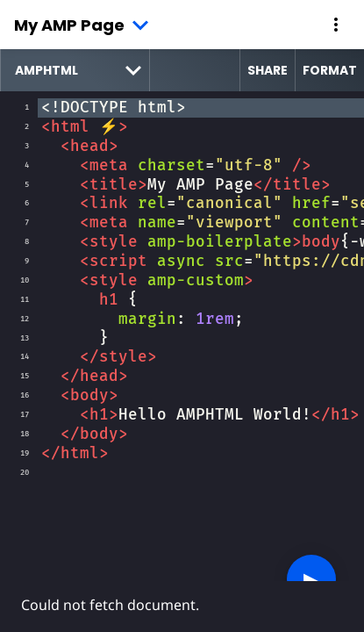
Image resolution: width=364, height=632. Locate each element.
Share (268, 70)
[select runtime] (75, 70)
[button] (336, 25)
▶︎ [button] (311, 579)
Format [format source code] (330, 70)
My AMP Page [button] (69, 25)
